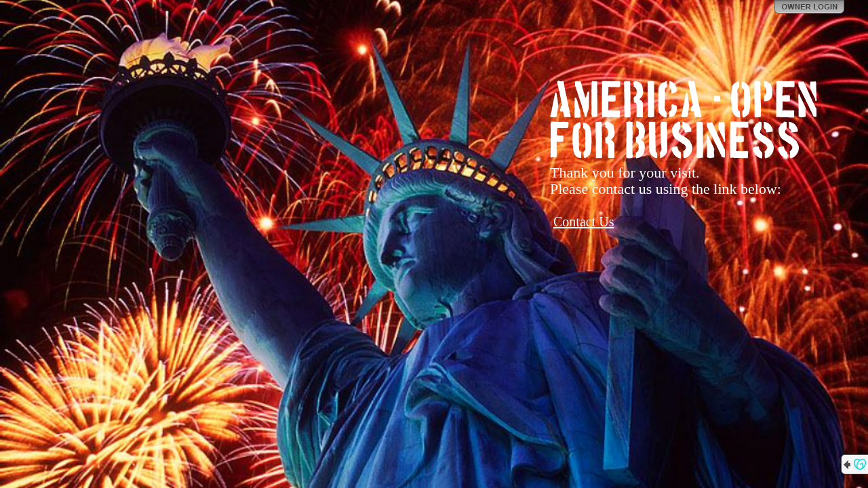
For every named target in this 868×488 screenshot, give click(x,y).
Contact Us (584, 222)
